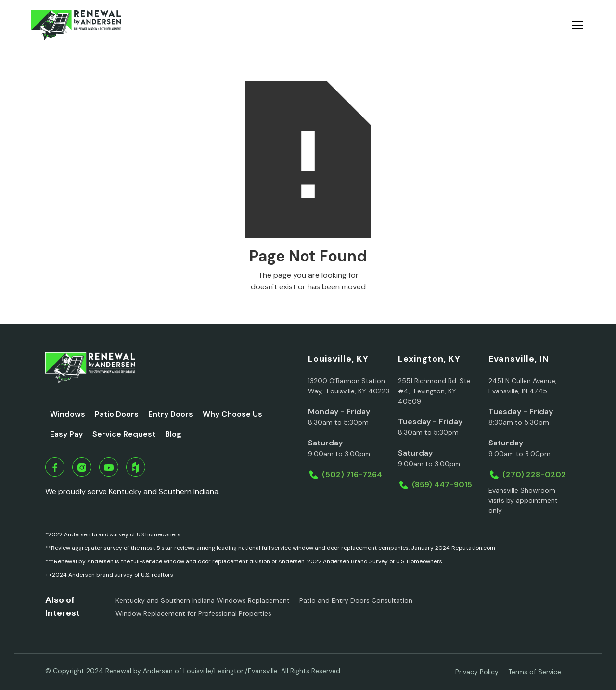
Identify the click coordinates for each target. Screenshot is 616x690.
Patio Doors (117, 414)
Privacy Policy (477, 672)
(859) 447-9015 (442, 485)
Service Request (124, 434)
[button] (576, 25)
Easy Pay (66, 434)
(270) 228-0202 (534, 475)
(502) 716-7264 (352, 475)
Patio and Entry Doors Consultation (356, 600)
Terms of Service (535, 672)
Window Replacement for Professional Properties (193, 613)
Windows (68, 414)
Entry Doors (171, 414)
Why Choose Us (232, 414)
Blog (173, 434)
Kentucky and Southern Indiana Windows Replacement (203, 600)
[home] (76, 25)
